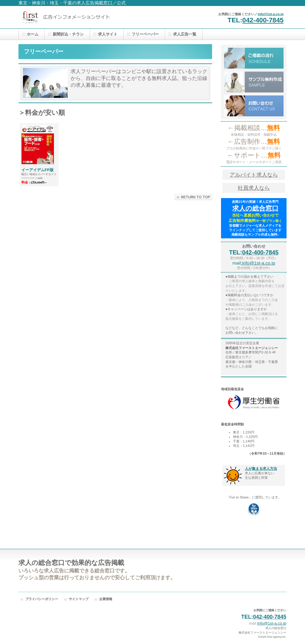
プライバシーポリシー (42, 599)
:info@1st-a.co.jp (258, 263)
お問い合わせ (254, 106)
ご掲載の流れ (254, 58)
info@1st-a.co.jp (271, 14)
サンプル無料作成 (254, 82)
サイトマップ (79, 599)
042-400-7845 (263, 20)
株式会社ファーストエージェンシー (78, 17)
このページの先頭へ (193, 197)
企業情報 (106, 599)
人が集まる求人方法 (261, 469)
